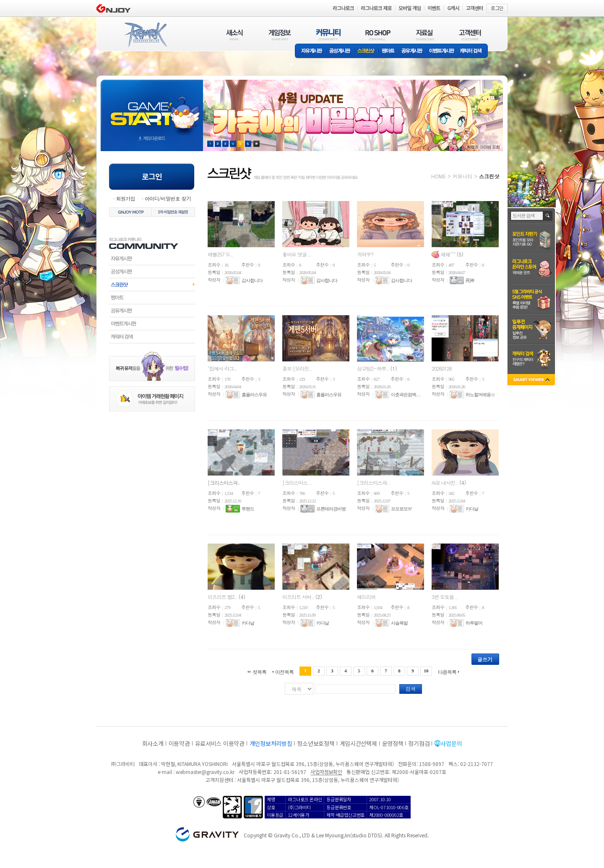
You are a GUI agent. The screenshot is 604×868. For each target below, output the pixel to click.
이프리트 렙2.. (223, 597)
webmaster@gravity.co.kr (205, 772)
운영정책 (393, 743)
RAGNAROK (145, 35)
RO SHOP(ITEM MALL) (378, 35)
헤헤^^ (449, 254)
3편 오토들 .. (445, 597)
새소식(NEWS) (234, 35)
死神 (470, 280)
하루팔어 (474, 623)
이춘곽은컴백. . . (405, 395)
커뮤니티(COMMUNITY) (328, 35)
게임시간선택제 (358, 743)
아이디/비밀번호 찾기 (168, 198)
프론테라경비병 (331, 509)
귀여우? (365, 254)
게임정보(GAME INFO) (280, 35)
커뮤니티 (462, 176)
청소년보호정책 (316, 743)
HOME (439, 176)
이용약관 (179, 743)
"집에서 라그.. (222, 368)
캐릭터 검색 (474, 51)
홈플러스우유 (254, 395)
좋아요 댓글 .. (297, 254)
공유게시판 (412, 51)
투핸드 (248, 509)
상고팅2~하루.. (374, 368)
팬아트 (388, 51)
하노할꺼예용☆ (480, 395)
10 (426, 671)
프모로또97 (401, 509)
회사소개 (153, 743)
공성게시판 (340, 51)
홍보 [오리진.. (297, 368)
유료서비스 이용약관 (220, 743)
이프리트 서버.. (299, 597)
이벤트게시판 (442, 51)
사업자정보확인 (326, 772)
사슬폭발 (399, 623)
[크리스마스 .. (297, 482)
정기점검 (419, 743)
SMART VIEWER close (532, 380)
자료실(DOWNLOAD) (424, 35)
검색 (411, 689)
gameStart (152, 108)
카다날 (472, 509)
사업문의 (451, 743)
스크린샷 (366, 51)
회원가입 (125, 198)
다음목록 (447, 671)
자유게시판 (310, 51)
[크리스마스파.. (224, 482)
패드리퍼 (366, 597)
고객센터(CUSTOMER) (470, 35)
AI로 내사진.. (445, 482)
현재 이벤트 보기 (256, 144)
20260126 (442, 368)
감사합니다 (252, 280)
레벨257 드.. (220, 254)
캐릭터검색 (152, 337)
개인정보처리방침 (271, 743)
